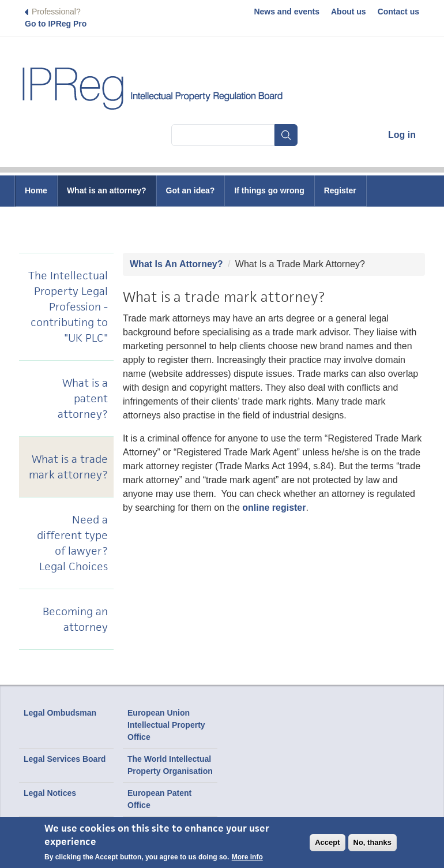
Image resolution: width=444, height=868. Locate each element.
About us (349, 12)
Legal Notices (50, 793)
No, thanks (372, 842)
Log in (402, 135)
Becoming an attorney (75, 619)
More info (247, 857)
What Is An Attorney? (176, 264)
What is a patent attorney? (83, 399)
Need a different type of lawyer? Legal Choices (72, 543)
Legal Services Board (65, 759)
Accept (327, 842)
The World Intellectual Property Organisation (170, 765)
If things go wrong (269, 190)
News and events (287, 12)
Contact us (398, 12)
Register (340, 190)
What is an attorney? (107, 190)
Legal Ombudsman (60, 713)
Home (36, 190)
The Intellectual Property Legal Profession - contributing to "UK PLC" (68, 307)
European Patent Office (159, 799)
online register (274, 508)
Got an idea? (191, 190)
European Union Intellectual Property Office (166, 725)
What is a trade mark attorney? (68, 467)
